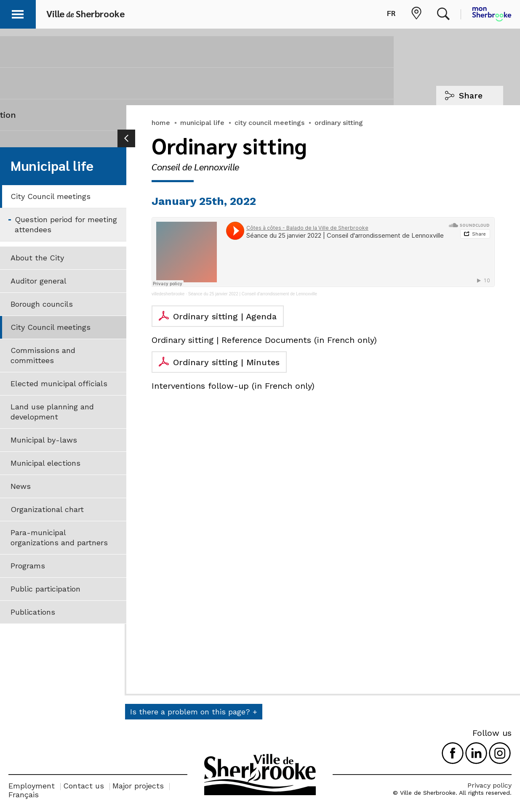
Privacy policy (489, 785)
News (21, 486)
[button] (18, 13)
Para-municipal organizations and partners (59, 537)
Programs (28, 566)
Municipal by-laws (44, 440)
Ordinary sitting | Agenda (225, 316)
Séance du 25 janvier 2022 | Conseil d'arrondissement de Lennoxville (253, 294)
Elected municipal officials (59, 383)
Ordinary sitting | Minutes (226, 362)
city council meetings (269, 123)
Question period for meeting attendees (66, 224)
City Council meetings (51, 196)
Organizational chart (47, 509)
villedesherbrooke (168, 294)
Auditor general (39, 281)
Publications (33, 612)
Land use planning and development (52, 412)
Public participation (45, 589)
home (161, 123)
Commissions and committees (43, 355)
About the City (37, 258)
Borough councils (42, 304)
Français (24, 795)
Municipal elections (45, 463)
